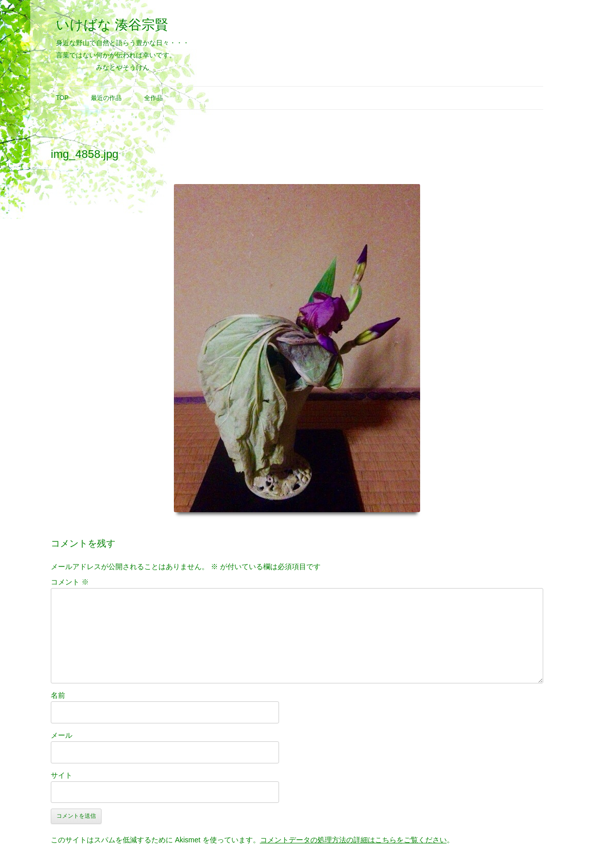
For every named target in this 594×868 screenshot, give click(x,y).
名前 (58, 695)
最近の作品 (106, 98)
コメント (70, 582)
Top (62, 98)
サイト (62, 775)
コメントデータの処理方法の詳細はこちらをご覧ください (353, 840)
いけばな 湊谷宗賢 (112, 25)
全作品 (153, 98)
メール (62, 735)
